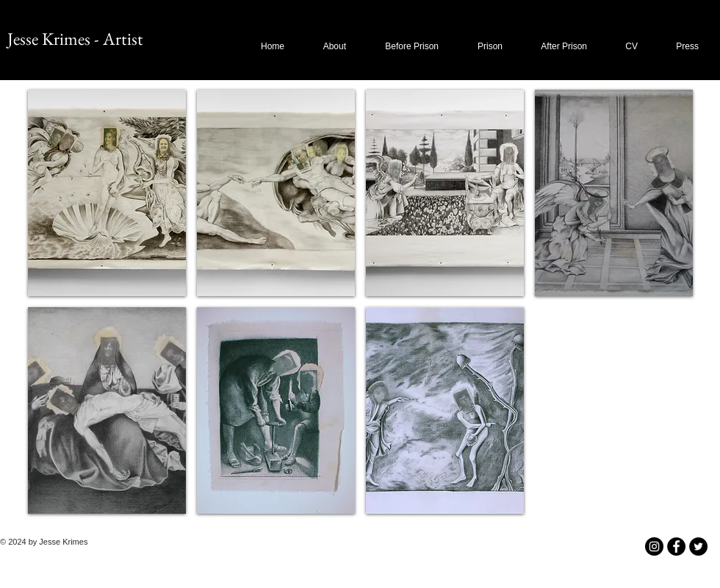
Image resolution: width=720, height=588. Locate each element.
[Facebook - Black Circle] (676, 546)
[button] (405, 47)
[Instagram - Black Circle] (654, 546)
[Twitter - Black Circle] (698, 546)
